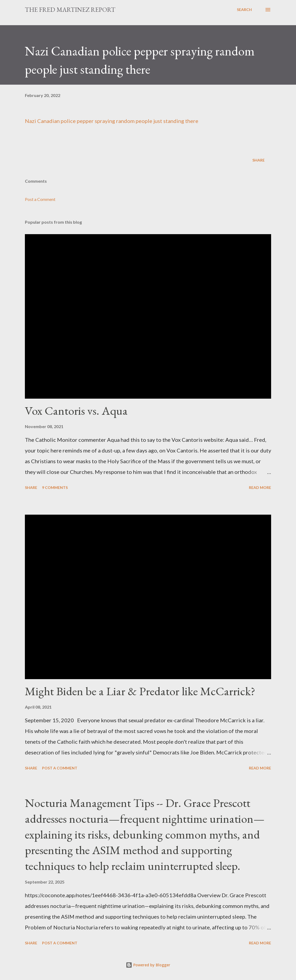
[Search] (244, 10)
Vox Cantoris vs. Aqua (76, 411)
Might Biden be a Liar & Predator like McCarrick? (140, 691)
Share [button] (259, 160)
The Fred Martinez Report (70, 10)
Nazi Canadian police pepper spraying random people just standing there (112, 121)
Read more (260, 487)
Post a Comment (40, 199)
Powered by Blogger (148, 965)
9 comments (55, 487)
